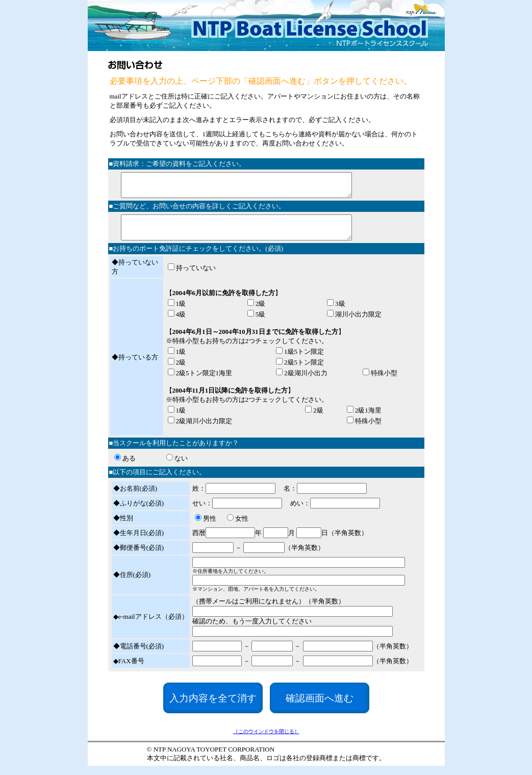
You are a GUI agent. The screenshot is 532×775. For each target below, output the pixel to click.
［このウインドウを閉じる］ (266, 741)
